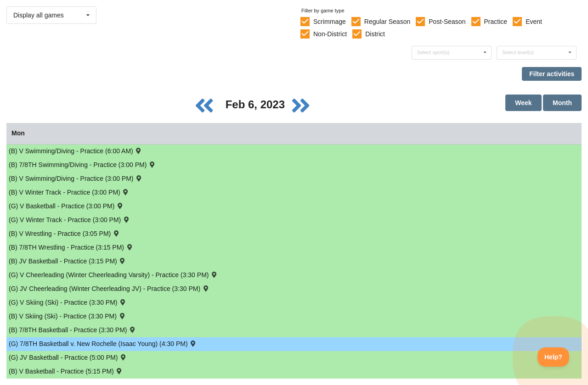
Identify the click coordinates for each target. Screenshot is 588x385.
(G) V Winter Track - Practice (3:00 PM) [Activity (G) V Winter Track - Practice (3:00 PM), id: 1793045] (70, 220)
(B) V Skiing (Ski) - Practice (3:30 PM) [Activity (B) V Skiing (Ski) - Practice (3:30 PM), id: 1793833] (67, 316)
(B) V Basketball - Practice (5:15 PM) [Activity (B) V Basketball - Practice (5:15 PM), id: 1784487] (66, 371)
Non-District (330, 34)
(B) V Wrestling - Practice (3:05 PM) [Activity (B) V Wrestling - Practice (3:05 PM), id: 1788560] (65, 233)
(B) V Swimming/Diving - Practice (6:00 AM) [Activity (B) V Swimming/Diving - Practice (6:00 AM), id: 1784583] (76, 151)
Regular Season (387, 22)
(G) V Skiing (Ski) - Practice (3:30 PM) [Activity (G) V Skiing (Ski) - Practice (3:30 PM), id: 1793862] (68, 302)
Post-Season (447, 22)
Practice (496, 22)
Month (562, 103)
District (375, 34)
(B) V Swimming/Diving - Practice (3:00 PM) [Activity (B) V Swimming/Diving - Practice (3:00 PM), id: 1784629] (76, 178)
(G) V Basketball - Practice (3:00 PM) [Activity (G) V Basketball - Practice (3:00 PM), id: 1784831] (66, 206)
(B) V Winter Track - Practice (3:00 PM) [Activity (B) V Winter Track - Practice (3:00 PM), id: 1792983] (69, 192)
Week (523, 103)
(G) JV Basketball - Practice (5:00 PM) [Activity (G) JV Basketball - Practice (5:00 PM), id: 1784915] (68, 357)
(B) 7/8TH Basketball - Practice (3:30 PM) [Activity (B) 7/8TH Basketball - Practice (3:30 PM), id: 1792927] (73, 330)
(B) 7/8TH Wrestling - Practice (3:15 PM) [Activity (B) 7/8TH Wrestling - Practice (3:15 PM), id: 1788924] (71, 247)
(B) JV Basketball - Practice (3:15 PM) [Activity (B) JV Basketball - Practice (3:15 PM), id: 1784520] (68, 261)
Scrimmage (330, 22)
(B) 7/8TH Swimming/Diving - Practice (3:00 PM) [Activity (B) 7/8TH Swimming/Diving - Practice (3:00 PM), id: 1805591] (82, 165)
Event (534, 22)
